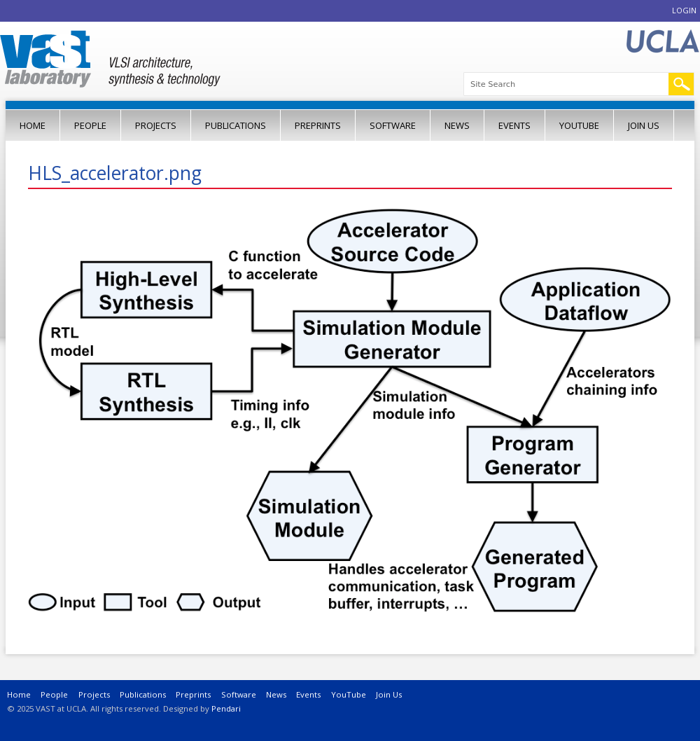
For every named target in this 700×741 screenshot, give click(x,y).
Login (684, 10)
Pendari (226, 708)
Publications (236, 125)
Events (514, 125)
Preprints (318, 125)
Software (393, 125)
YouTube (579, 125)
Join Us (644, 125)
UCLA (662, 42)
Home (33, 125)
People (90, 125)
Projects (156, 125)
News (457, 125)
